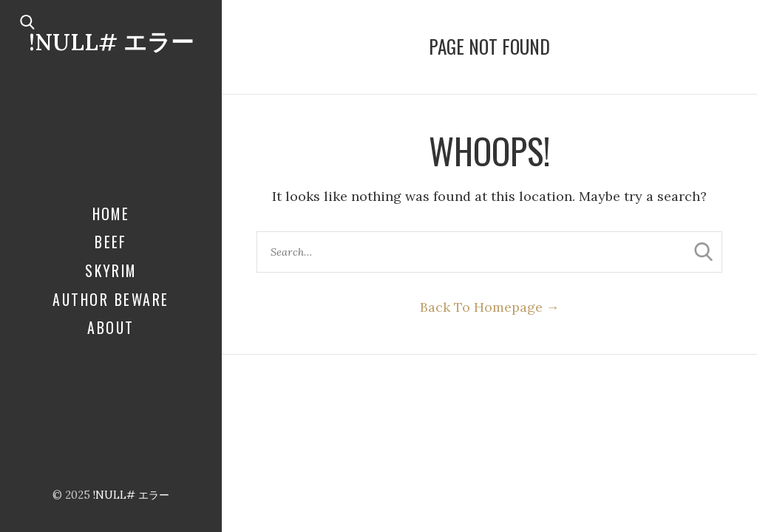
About (111, 327)
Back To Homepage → (490, 307)
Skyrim (111, 270)
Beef (111, 242)
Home (111, 214)
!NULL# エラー (111, 42)
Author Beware (111, 299)
